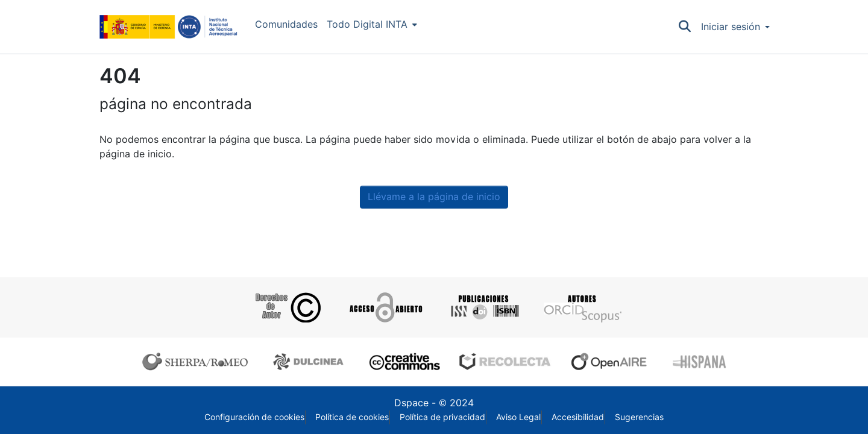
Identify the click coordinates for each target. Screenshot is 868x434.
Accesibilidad (578, 417)
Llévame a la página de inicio (434, 197)
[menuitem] (372, 25)
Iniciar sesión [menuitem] (731, 27)
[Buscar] (685, 27)
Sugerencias (639, 417)
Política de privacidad (442, 417)
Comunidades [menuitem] (286, 24)
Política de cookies (352, 417)
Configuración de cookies (254, 417)
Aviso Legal (518, 417)
